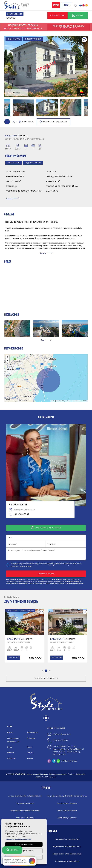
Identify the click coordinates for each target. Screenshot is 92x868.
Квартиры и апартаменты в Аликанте (25, 811)
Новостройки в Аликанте (67, 811)
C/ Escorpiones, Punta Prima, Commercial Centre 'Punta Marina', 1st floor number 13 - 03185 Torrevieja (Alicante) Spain (68, 751)
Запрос (56, 5)
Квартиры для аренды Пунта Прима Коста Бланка (67, 796)
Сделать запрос (57, 15)
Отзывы (30, 753)
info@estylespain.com (62, 734)
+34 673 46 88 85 (19, 514)
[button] (14, 122)
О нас (9, 747)
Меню (67, 5)
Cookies (71, 774)
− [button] (8, 361)
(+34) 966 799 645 (61, 740)
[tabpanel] (24, 636)
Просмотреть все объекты (46, 678)
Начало (10, 733)
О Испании (31, 738)
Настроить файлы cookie (24, 851)
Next (85, 67)
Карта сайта (80, 774)
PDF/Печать (26, 122)
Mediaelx (52, 777)
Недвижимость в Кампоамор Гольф (67, 847)
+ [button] (8, 357)
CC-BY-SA (84, 401)
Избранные (12, 758)
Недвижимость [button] (33, 733)
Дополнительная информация (18, 839)
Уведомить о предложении (53, 122)
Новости (10, 753)
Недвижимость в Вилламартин (67, 839)
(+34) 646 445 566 (69, 761)
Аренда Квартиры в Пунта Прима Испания (25, 796)
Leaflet (53, 401)
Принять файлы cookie (24, 844)
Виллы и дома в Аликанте (67, 803)
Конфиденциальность (58, 774)
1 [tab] (43, 671)
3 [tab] (50, 671)
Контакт (30, 758)
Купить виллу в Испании (67, 818)
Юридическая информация (37, 774)
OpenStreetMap (68, 401)
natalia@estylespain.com (22, 510)
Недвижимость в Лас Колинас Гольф (67, 854)
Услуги (29, 747)
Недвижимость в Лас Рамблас (67, 861)
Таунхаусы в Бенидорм (25, 818)
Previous (7, 67)
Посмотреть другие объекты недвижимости (69, 27)
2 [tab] (46, 671)
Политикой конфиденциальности (26, 565)
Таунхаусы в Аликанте (25, 803)
